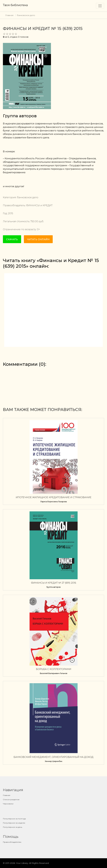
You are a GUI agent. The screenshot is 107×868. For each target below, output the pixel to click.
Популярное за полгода (14, 819)
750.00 (34, 221)
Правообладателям (12, 842)
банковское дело (26, 15)
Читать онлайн (38, 239)
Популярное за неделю (14, 823)
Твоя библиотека (15, 5)
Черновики (8, 804)
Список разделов (11, 799)
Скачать (12, 239)
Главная (9, 15)
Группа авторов (20, 116)
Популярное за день (13, 827)
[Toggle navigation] (100, 6)
